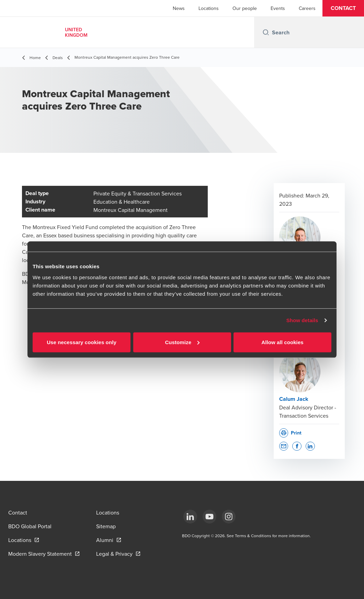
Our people (245, 8)
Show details (302, 320)
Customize (182, 342)
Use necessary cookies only (82, 342)
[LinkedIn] (190, 517)
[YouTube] (209, 517)
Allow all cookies (282, 342)
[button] (343, 8)
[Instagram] (229, 517)
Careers (307, 8)
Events (278, 8)
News (179, 8)
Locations (209, 8)
